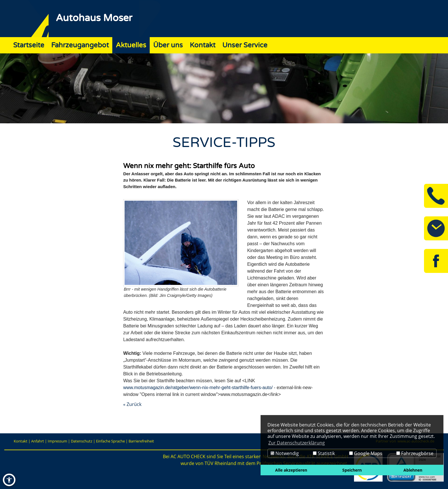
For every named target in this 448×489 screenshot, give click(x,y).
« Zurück (132, 404)
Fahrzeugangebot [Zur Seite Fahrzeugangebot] (80, 45)
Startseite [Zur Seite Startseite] (29, 45)
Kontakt (21, 441)
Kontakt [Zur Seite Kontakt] (203, 45)
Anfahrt (38, 441)
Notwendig (285, 453)
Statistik (324, 453)
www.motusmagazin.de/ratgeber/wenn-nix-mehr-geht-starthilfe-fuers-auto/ (198, 388)
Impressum (57, 441)
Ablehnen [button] (413, 470)
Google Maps (366, 453)
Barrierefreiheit (141, 441)
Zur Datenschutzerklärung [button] (297, 443)
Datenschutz (82, 441)
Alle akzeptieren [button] (291, 470)
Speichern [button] (352, 470)
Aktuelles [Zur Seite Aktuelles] (131, 45)
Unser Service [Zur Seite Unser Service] (245, 45)
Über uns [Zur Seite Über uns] (168, 45)
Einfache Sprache (110, 441)
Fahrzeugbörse (415, 453)
